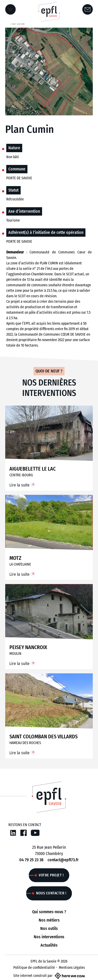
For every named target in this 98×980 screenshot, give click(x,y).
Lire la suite (19, 485)
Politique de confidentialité (34, 968)
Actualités (49, 945)
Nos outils (49, 928)
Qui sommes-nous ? (49, 912)
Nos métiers (49, 920)
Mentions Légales (72, 968)
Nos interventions (49, 937)
